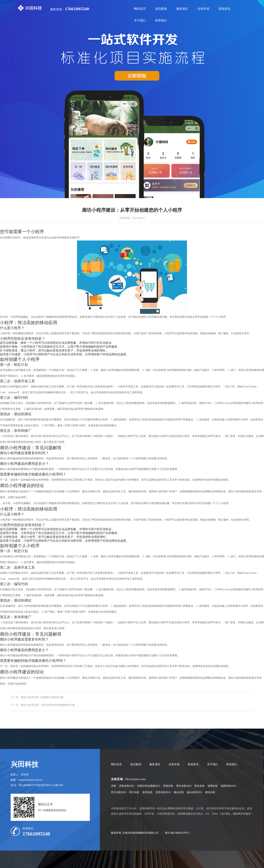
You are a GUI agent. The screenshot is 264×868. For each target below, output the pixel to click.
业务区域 (203, 9)
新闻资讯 (224, 9)
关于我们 (140, 20)
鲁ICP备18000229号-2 (177, 833)
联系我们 (161, 20)
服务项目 (182, 9)
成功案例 (161, 9)
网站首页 (140, 9)
